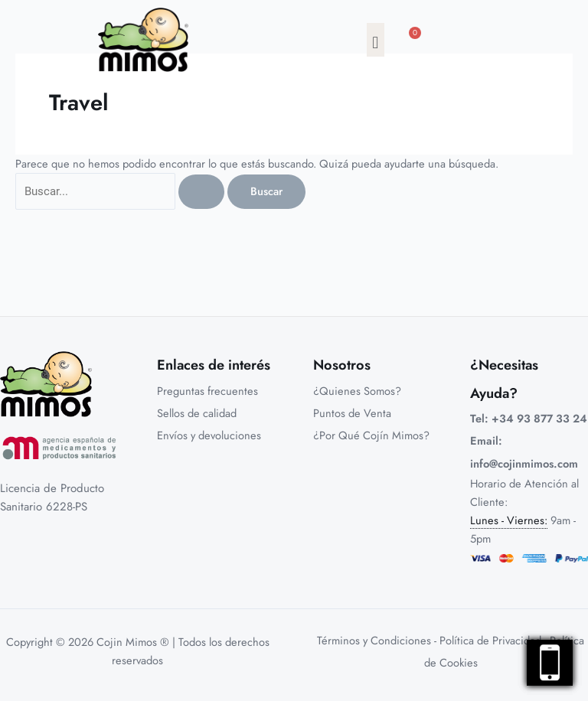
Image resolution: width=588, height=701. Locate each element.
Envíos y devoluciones (209, 435)
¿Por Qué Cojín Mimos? (371, 435)
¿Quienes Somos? (357, 391)
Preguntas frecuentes (207, 391)
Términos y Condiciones (374, 640)
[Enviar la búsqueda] (201, 192)
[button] (376, 40)
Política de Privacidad (490, 640)
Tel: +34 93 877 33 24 (529, 418)
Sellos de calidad (197, 413)
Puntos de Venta (352, 413)
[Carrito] (416, 43)
